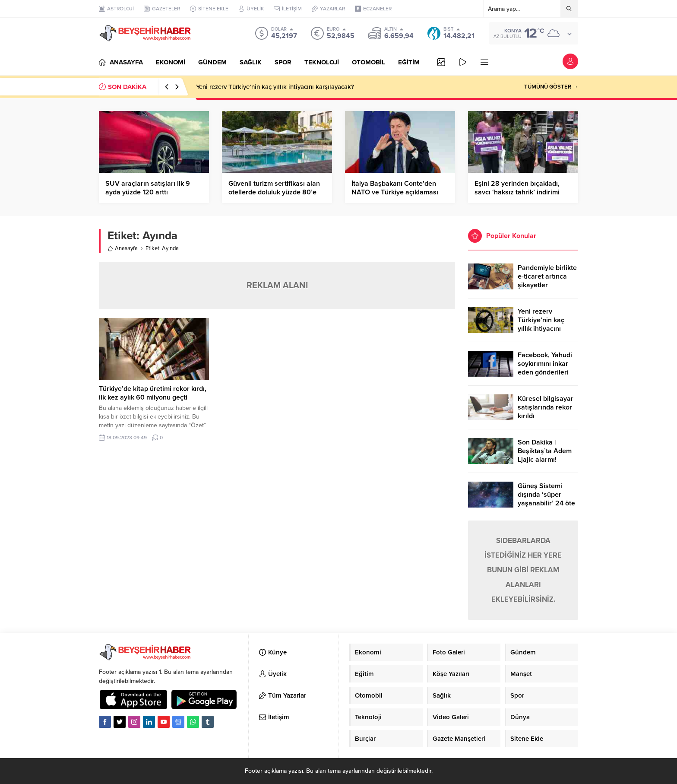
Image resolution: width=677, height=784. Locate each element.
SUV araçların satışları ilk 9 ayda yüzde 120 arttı (148, 188)
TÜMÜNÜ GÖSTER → (551, 87)
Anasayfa (123, 248)
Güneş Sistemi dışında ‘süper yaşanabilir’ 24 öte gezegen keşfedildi (547, 499)
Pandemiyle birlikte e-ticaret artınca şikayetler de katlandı (547, 281)
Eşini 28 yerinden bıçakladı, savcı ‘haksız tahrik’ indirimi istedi (517, 192)
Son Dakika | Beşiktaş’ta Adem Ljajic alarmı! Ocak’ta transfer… (545, 455)
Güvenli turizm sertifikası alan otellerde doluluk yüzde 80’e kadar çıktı (274, 192)
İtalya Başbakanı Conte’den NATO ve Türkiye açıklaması (395, 188)
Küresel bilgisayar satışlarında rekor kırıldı (546, 407)
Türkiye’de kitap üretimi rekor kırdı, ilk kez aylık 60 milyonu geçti (153, 393)
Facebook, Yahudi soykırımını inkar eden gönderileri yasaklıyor (545, 368)
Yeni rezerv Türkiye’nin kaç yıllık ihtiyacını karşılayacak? (275, 87)
